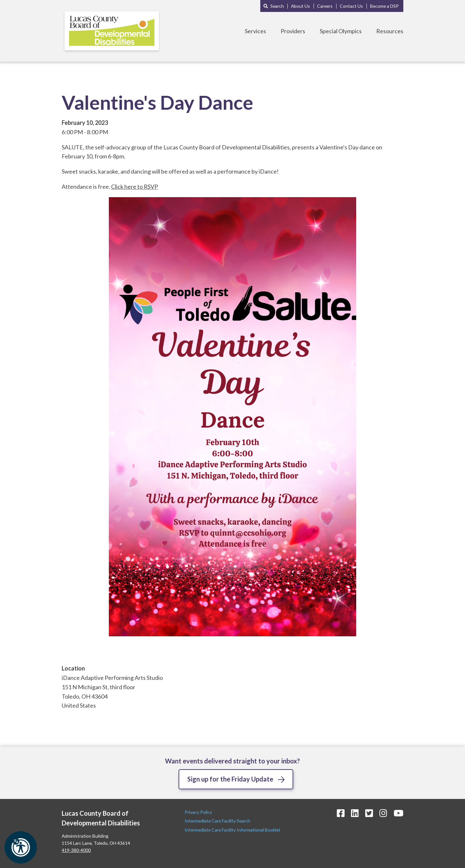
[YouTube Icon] (398, 813)
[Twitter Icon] (369, 813)
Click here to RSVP (134, 187)
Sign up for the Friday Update (230, 779)
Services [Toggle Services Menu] (255, 31)
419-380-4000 (76, 850)
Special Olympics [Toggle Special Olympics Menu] (341, 31)
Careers (325, 6)
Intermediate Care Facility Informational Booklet (232, 830)
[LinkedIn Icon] (355, 813)
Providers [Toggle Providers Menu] (293, 31)
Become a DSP (384, 6)
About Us (300, 6)
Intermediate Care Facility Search (218, 821)
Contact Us (351, 6)
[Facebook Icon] (341, 813)
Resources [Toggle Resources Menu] (390, 31)
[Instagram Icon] (383, 813)
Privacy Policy (199, 812)
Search (277, 6)
